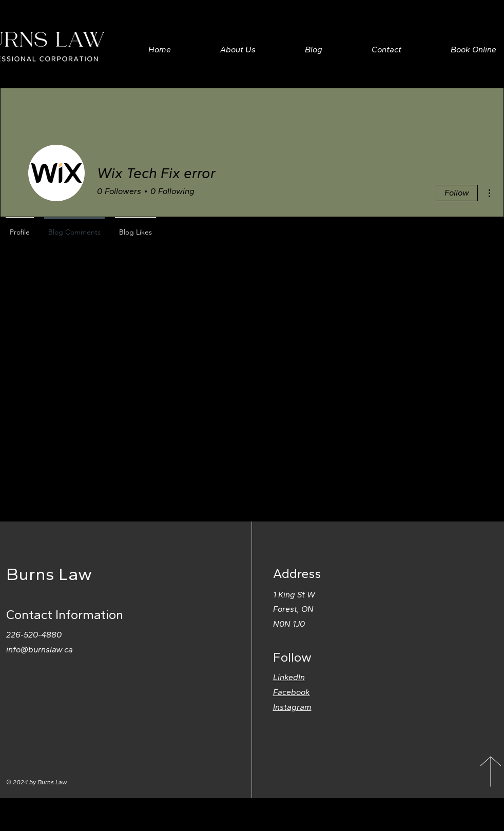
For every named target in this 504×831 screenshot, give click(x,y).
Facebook (292, 692)
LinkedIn (289, 677)
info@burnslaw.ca (40, 650)
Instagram (292, 707)
